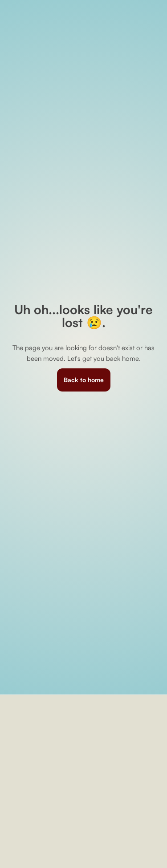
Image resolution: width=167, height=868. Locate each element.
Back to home (84, 380)
